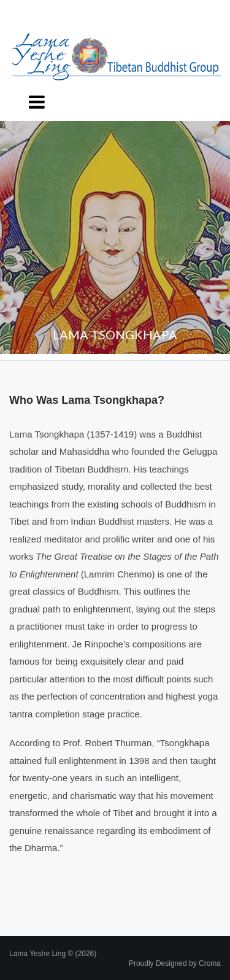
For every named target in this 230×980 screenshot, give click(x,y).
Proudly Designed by (175, 963)
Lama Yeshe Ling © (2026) (53, 954)
